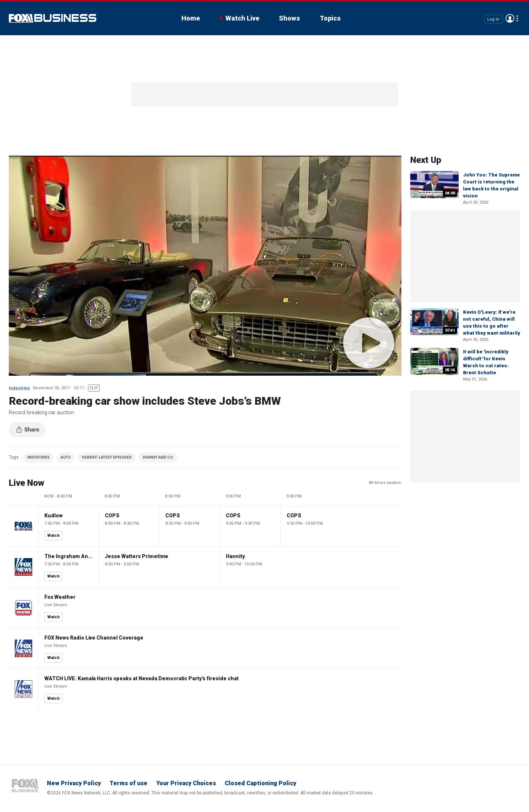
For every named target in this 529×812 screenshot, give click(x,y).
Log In (493, 19)
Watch (54, 536)
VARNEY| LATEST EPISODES (107, 457)
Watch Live (242, 18)
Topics (330, 18)
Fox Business (53, 18)
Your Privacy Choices (186, 783)
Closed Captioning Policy (260, 783)
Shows (289, 18)
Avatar (510, 18)
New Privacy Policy (74, 783)
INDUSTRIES (38, 457)
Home (191, 18)
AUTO (66, 457)
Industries (19, 388)
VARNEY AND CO (158, 457)
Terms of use (128, 783)
